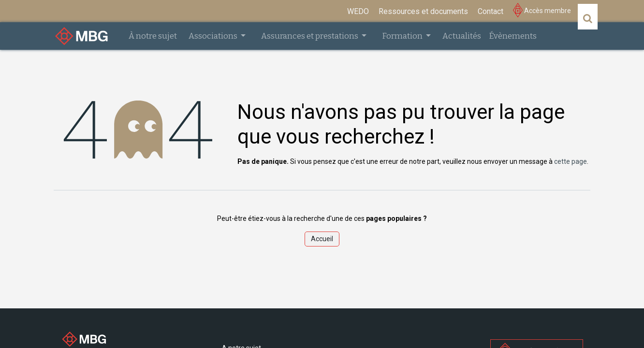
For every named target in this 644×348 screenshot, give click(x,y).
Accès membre (542, 11)
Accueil (322, 239)
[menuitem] (358, 12)
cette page (571, 161)
